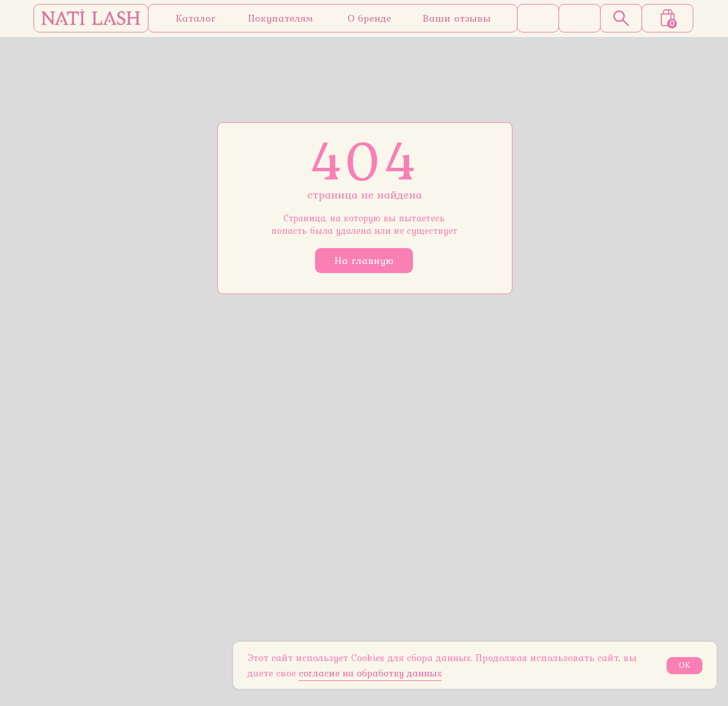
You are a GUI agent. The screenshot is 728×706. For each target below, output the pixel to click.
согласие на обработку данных (370, 673)
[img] (91, 18)
